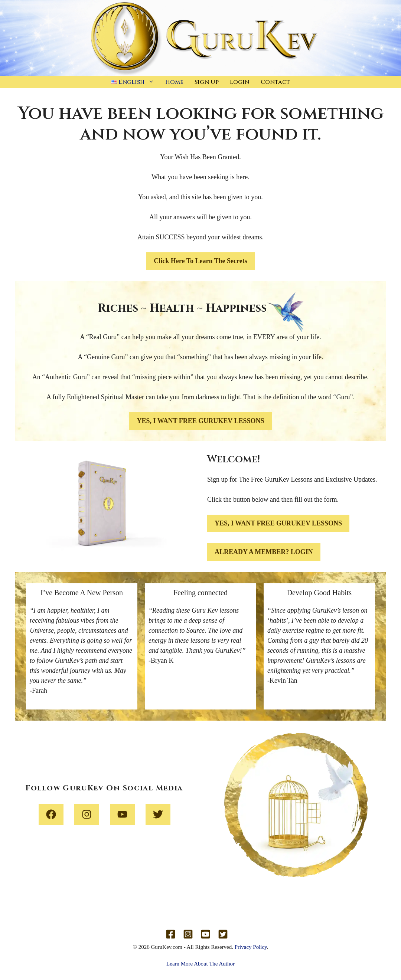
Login (240, 82)
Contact (275, 82)
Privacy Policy (251, 947)
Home (174, 82)
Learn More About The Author (200, 964)
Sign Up (207, 82)
